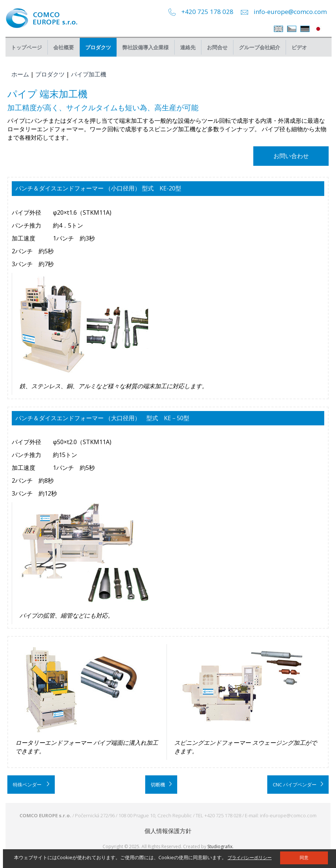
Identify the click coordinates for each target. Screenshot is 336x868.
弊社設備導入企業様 (146, 47)
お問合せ (217, 47)
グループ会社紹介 (260, 47)
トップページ (26, 47)
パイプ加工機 (89, 74)
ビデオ (299, 47)
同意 (304, 858)
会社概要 (64, 47)
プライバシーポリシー (250, 858)
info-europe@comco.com (290, 12)
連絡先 (188, 47)
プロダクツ (98, 47)
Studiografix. (220, 846)
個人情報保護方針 (168, 831)
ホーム (20, 74)
